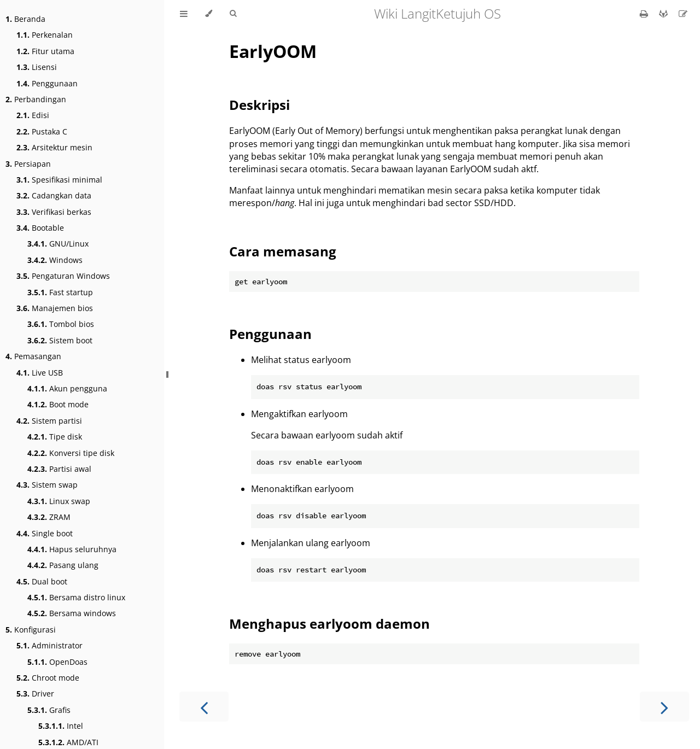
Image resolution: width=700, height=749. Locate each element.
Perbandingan (36, 99)
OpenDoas (57, 662)
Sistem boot (60, 340)
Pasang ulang (63, 565)
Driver (35, 694)
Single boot (45, 533)
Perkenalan (45, 35)
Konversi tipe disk (71, 453)
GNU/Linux (58, 244)
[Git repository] (664, 14)
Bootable (40, 228)
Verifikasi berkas (54, 212)
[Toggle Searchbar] (233, 14)
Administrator (49, 645)
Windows (55, 260)
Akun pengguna (67, 388)
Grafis (49, 710)
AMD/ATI (68, 742)
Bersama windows (72, 613)
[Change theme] (209, 14)
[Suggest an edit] (683, 14)
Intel (61, 726)
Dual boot (42, 581)
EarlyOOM (273, 51)
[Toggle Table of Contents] (184, 14)
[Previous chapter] (204, 707)
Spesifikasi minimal (59, 180)
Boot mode (58, 404)
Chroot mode (48, 678)
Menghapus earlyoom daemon (329, 624)
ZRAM (49, 517)
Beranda (25, 19)
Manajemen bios (55, 308)
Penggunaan (47, 83)
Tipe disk (55, 437)
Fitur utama (45, 51)
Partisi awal (59, 469)
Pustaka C (42, 131)
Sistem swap (47, 485)
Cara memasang (283, 251)
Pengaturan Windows (63, 276)
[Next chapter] (664, 707)
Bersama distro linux (76, 597)
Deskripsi (259, 105)
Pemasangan (33, 356)
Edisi (33, 115)
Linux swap (59, 501)
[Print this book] (645, 14)
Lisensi (37, 67)
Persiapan (28, 164)
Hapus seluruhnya (72, 549)
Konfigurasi (31, 630)
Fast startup (60, 292)
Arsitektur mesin (54, 147)
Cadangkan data (54, 195)
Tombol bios (61, 324)
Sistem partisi (49, 421)
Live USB (40, 373)
